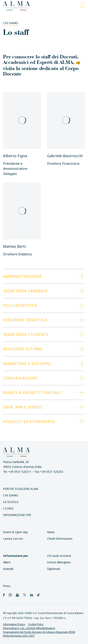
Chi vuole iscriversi (59, 556)
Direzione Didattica (25, 320)
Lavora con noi (13, 539)
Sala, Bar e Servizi (23, 407)
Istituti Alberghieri (59, 562)
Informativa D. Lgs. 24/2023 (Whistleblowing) (29, 628)
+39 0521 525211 (20, 472)
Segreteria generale (25, 291)
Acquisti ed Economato (29, 422)
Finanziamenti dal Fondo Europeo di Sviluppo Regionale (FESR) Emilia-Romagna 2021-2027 (39, 634)
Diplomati (54, 569)
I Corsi (8, 508)
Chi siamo (11, 23)
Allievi (7, 562)
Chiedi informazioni (60, 539)
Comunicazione (20, 378)
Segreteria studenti (26, 334)
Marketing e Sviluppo (27, 364)
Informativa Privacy (14, 624)
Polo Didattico (20, 305)
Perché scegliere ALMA (21, 489)
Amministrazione (23, 276)
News (51, 532)
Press (7, 586)
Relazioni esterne (23, 349)
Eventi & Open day (15, 532)
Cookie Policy (36, 624)
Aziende (8, 569)
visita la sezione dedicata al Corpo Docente (41, 71)
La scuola (11, 502)
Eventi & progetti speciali (32, 393)
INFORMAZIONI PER (17, 515)
